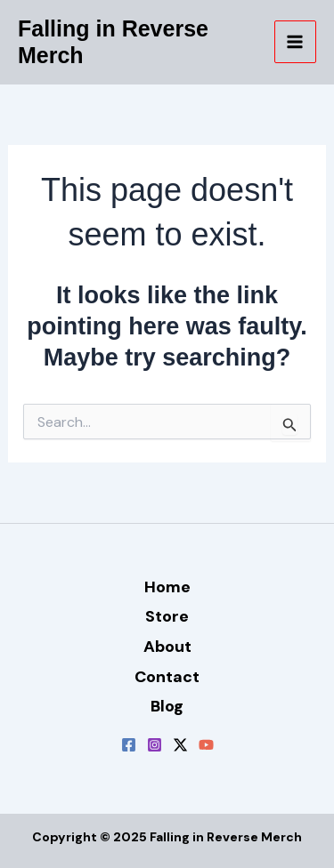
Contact (167, 677)
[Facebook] (129, 745)
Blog (167, 706)
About (167, 647)
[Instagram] (155, 745)
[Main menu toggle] (296, 42)
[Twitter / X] (180, 745)
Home (167, 587)
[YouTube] (206, 745)
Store (167, 616)
